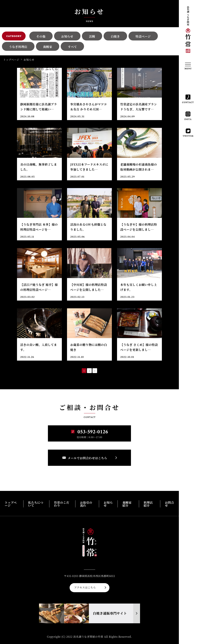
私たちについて (36, 504)
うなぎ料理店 (18, 47)
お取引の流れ (86, 504)
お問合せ (169, 504)
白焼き (115, 36)
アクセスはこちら (85, 587)
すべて (72, 47)
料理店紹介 (148, 504)
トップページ (11, 60)
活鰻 (92, 36)
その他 (41, 36)
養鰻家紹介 (127, 504)
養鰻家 (48, 47)
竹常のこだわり (62, 504)
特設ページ (143, 36)
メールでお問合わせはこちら (87, 458)
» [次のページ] (95, 371)
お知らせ (67, 36)
